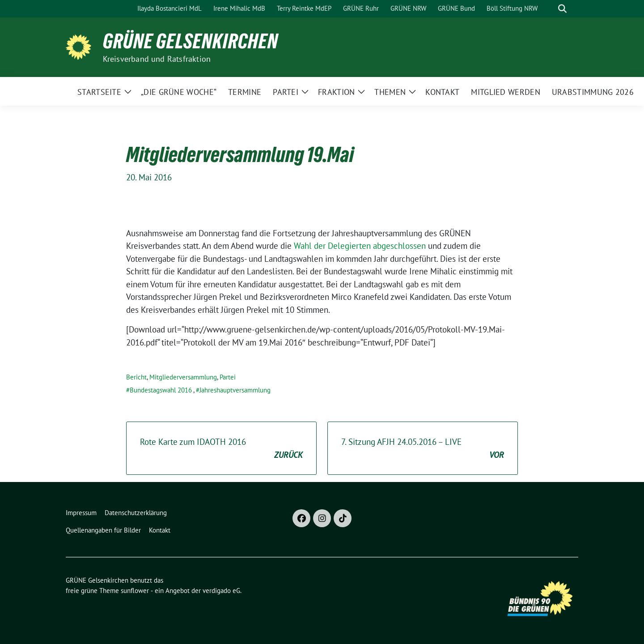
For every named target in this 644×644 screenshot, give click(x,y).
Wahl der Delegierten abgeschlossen (360, 246)
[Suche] (550, 9)
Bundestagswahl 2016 (161, 390)
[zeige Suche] (562, 9)
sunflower (135, 591)
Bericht (136, 377)
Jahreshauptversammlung (235, 390)
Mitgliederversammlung (183, 377)
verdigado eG (221, 591)
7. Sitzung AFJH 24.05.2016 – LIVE (423, 449)
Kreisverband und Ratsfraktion (157, 59)
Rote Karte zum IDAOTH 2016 (221, 449)
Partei (228, 377)
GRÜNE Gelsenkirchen (191, 41)
